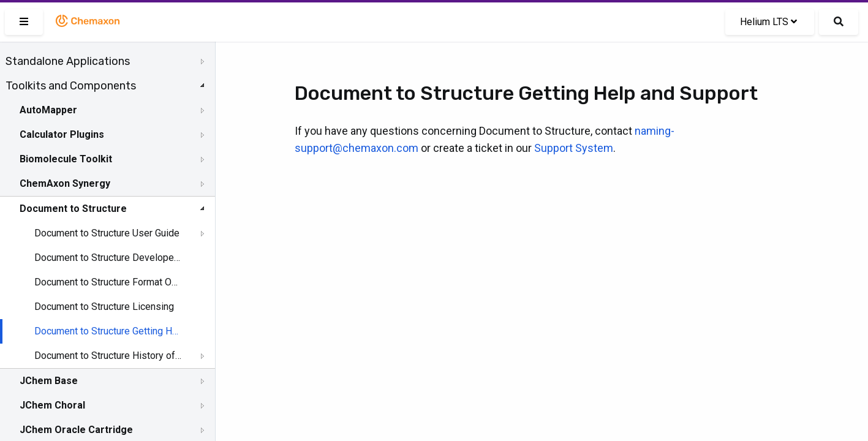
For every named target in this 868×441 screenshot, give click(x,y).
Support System (574, 148)
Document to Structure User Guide (107, 233)
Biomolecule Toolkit (66, 159)
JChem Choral (52, 405)
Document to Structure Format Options (108, 282)
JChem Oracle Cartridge (76, 430)
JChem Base (49, 381)
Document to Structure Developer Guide (108, 258)
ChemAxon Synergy (65, 183)
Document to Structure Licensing (104, 307)
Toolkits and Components (71, 86)
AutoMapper (48, 110)
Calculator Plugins (62, 134)
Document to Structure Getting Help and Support (108, 331)
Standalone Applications (68, 61)
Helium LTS (768, 22)
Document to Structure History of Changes (108, 356)
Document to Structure (73, 209)
